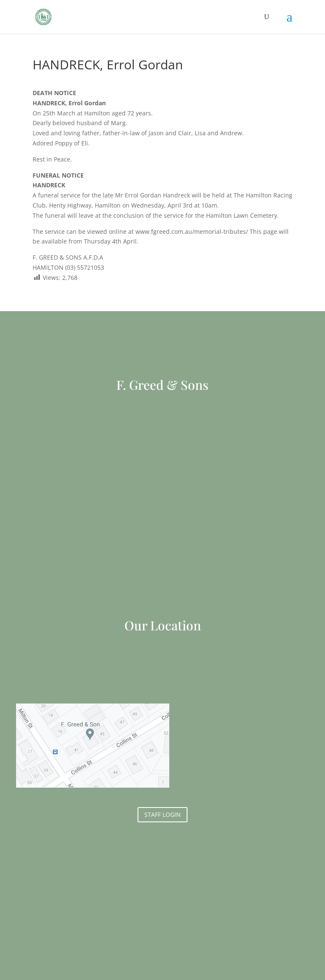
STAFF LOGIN (162, 814)
